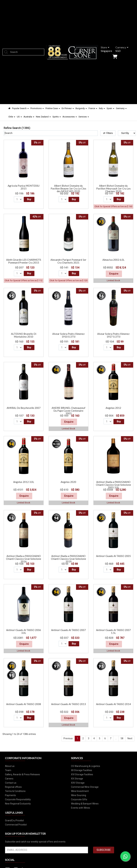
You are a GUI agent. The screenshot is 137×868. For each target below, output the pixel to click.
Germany (121, 108)
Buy (29, 199)
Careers (9, 779)
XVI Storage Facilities (82, 774)
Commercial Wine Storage (85, 787)
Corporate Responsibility (18, 799)
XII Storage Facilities (82, 770)
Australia (29, 117)
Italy (102, 108)
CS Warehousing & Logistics (86, 766)
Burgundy (81, 108)
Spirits (57, 117)
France (93, 108)
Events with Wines (81, 808)
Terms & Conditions (15, 791)
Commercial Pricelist (16, 825)
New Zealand (43, 117)
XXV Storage (78, 783)
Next (130, 738)
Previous (68, 738)
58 (122, 738)
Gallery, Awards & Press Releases (22, 774)
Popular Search (20, 108)
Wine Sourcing (79, 795)
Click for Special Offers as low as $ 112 (24, 280)
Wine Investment (80, 791)
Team (8, 770)
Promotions (37, 108)
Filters (108, 133)
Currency (122, 47)
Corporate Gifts (79, 799)
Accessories (70, 117)
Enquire (114, 274)
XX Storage (77, 779)
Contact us (11, 783)
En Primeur (68, 108)
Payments (10, 795)
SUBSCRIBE (104, 850)
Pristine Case (53, 108)
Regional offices (13, 787)
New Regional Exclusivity (18, 804)
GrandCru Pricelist (14, 820)
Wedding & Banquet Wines (85, 804)
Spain (110, 108)
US (19, 117)
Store (105, 47)
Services (84, 117)
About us (10, 766)
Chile (12, 117)
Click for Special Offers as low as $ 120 (68, 280)
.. (116, 738)
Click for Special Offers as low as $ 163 (113, 206)
